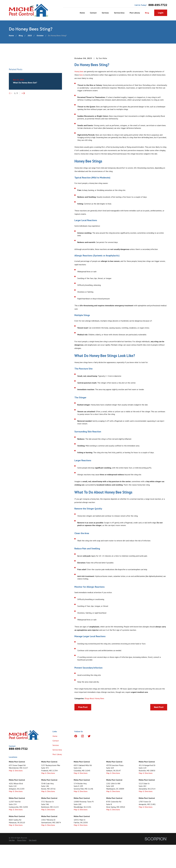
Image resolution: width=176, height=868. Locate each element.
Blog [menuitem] (147, 13)
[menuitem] (12, 840)
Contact (56, 741)
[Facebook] (76, 736)
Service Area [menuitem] (119, 13)
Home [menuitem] (82, 13)
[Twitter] (89, 736)
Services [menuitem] (105, 13)
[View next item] (23, 93)
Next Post (159, 707)
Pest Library (57, 754)
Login (161, 13)
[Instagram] (83, 736)
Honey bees (79, 71)
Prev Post (83, 707)
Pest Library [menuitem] (135, 13)
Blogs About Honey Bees (94, 698)
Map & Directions (16, 771)
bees (81, 75)
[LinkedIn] (96, 736)
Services (56, 745)
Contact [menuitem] (93, 13)
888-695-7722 (158, 5)
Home (55, 736)
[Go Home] (11, 35)
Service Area (57, 750)
